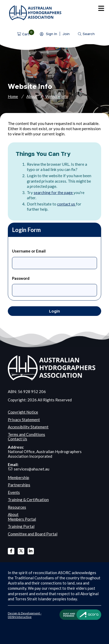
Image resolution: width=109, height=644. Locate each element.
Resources (17, 507)
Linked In (31, 551)
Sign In (52, 34)
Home (13, 96)
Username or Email (29, 251)
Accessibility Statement (28, 427)
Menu (101, 8)
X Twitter (21, 551)
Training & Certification (28, 500)
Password (21, 278)
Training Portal (21, 526)
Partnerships (19, 485)
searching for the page (54, 192)
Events (14, 492)
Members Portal (22, 519)
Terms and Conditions (26, 434)
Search (89, 34)
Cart (26, 34)
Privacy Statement (24, 420)
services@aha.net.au (32, 469)
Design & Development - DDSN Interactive (25, 615)
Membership (19, 477)
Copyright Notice (23, 412)
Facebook (11, 551)
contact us (66, 204)
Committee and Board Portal (33, 534)
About (32, 96)
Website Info (57, 96)
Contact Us (17, 439)
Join (66, 34)
